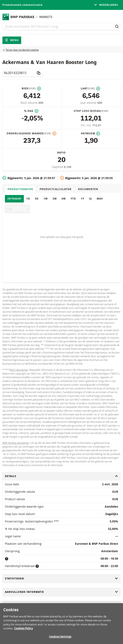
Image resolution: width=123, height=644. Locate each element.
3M (55, 199)
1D (28, 199)
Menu (12, 40)
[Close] (116, 612)
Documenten (88, 189)
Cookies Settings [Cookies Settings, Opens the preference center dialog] (60, 639)
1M (46, 199)
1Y (83, 199)
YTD (73, 199)
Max (100, 199)
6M (64, 199)
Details (62, 476)
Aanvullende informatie (62, 592)
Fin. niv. (87, 125)
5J (90, 199)
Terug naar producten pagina (22, 50)
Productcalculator (56, 189)
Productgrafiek (20, 189)
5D (37, 199)
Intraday (14, 199)
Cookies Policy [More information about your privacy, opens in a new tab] (24, 631)
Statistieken (62, 578)
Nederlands (106, 5)
